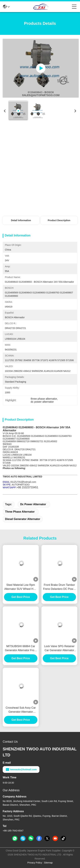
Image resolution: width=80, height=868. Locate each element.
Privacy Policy (35, 863)
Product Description (59, 220)
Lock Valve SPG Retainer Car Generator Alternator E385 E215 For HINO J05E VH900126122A (59, 649)
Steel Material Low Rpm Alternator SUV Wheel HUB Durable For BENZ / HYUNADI (21, 587)
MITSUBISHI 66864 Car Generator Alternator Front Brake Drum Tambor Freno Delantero (21, 649)
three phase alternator (20, 512)
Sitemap (48, 863)
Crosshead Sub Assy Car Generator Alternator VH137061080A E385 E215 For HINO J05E (21, 710)
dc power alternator (33, 504)
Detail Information (21, 220)
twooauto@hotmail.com (21, 769)
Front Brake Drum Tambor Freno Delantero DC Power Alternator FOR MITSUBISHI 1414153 (59, 587)
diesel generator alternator (23, 519)
